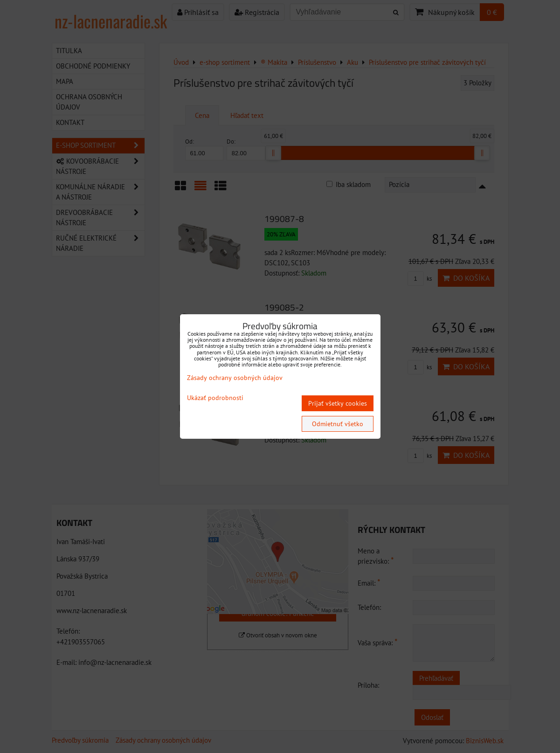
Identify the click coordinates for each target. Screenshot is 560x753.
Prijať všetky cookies (338, 403)
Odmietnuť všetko (338, 424)
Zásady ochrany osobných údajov (235, 378)
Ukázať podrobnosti (215, 398)
